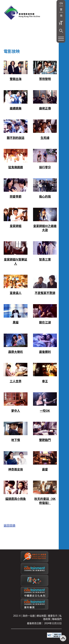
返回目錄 (10, 525)
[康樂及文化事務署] (34, 561)
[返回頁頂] (63, 639)
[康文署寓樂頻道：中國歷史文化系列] (34, 597)
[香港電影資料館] (22, 13)
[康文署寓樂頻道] (34, 573)
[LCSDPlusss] (34, 585)
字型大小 (61, 23)
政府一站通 (29, 616)
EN (61, 3)
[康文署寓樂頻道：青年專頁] (34, 609)
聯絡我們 (57, 619)
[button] (61, 31)
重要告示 (53, 616)
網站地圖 (41, 616)
